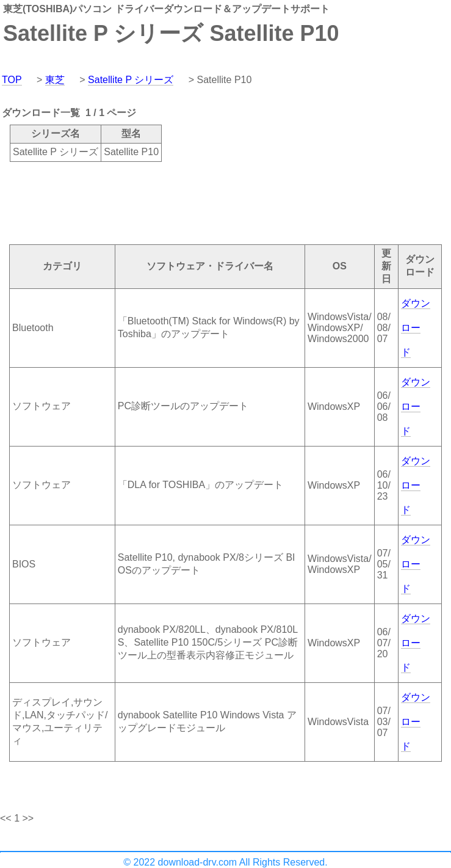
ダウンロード (416, 328)
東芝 (55, 80)
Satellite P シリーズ (131, 80)
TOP (12, 80)
